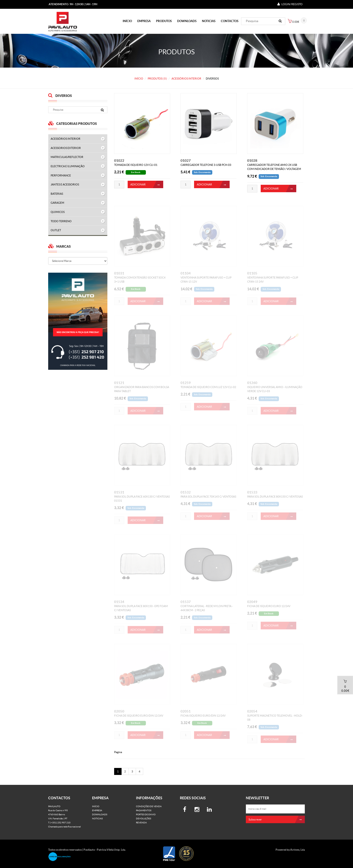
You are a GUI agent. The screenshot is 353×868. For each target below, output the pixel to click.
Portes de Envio (146, 814)
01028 (252, 161)
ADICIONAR (147, 184)
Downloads (187, 21)
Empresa (144, 21)
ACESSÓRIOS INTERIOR (186, 79)
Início (127, 21)
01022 (119, 161)
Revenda (141, 823)
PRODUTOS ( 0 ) (157, 79)
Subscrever (277, 819)
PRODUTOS (164, 21)
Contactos (230, 21)
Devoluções (144, 819)
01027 (186, 161)
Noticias (209, 21)
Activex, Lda (298, 850)
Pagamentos (144, 810)
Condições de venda (149, 806)
